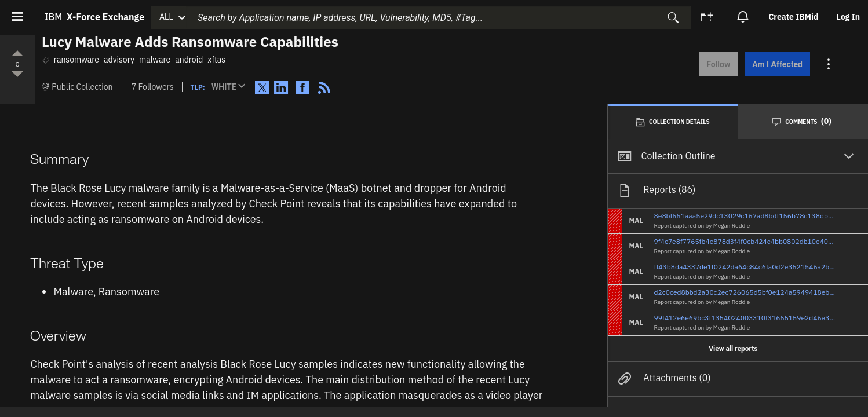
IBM (94, 17)
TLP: (198, 87)
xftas (216, 60)
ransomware (76, 60)
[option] (794, 17)
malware (155, 60)
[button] (231, 87)
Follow (717, 64)
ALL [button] (166, 17)
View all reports (733, 348)
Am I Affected (776, 64)
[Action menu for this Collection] (828, 64)
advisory (119, 60)
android (189, 60)
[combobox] (438, 17)
